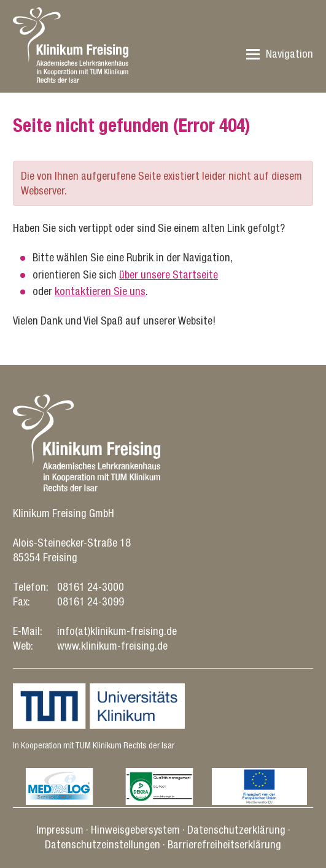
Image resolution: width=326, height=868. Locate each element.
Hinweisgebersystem (135, 830)
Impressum (60, 830)
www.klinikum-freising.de (112, 646)
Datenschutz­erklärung (236, 830)
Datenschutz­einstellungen (103, 844)
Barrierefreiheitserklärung (224, 844)
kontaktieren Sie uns (100, 291)
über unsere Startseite (169, 275)
